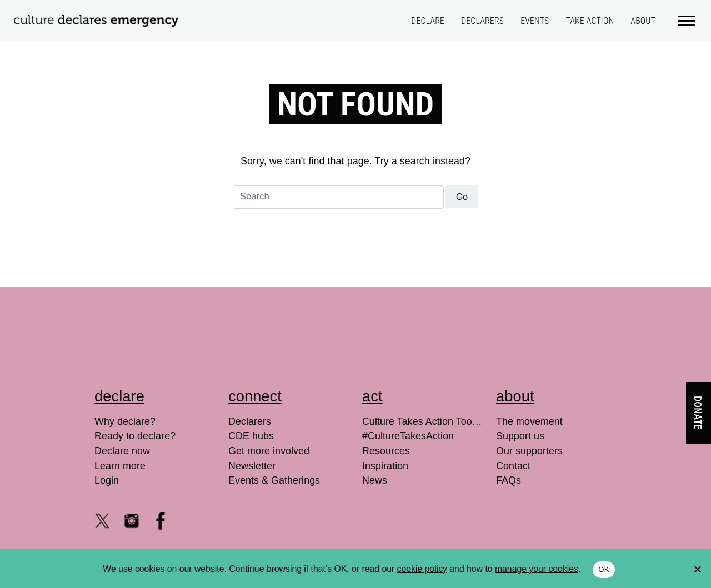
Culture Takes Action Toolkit (422, 421)
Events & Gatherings (274, 480)
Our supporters (529, 451)
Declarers (482, 21)
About (643, 21)
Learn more (120, 466)
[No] (697, 569)
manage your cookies (537, 569)
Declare (428, 21)
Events (535, 21)
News (375, 480)
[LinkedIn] (190, 521)
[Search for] (338, 197)
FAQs (509, 480)
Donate (698, 413)
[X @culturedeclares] (102, 521)
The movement (529, 421)
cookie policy (422, 569)
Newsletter (252, 466)
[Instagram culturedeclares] (132, 521)
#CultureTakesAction (408, 436)
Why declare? (125, 421)
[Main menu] (687, 20)
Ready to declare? (135, 436)
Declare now (122, 451)
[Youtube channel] (102, 547)
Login (107, 480)
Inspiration (385, 466)
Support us (520, 436)
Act (372, 396)
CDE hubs (251, 436)
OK (604, 569)
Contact (513, 466)
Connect (255, 396)
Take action (590, 21)
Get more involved (269, 451)
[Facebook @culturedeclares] (161, 521)
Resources (386, 451)
